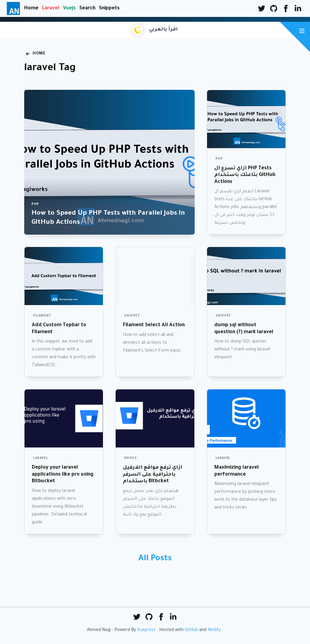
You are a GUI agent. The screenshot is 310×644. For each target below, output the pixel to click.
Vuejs (69, 8)
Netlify (214, 630)
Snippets (109, 8)
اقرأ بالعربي (163, 30)
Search (87, 8)
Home (31, 8)
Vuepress (146, 630)
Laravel (51, 8)
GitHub (191, 630)
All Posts (155, 559)
